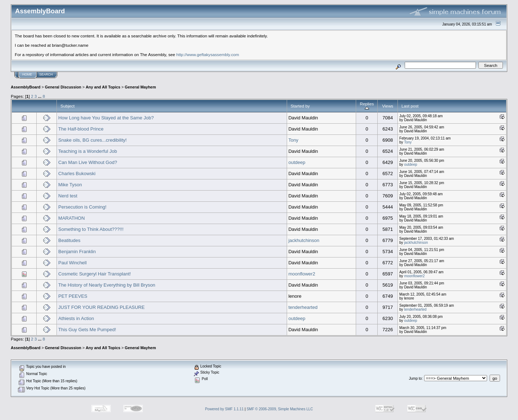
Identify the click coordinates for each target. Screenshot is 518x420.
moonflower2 (302, 274)
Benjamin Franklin (77, 252)
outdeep (297, 162)
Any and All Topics (103, 87)
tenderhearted (303, 307)
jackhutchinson (304, 240)
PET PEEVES (73, 296)
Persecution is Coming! (82, 207)
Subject (67, 106)
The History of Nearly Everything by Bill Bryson (107, 285)
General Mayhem (140, 87)
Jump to (415, 378)
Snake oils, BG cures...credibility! (92, 140)
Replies (367, 106)
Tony (293, 140)
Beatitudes (69, 240)
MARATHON (71, 218)
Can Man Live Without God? (88, 162)
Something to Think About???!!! (91, 229)
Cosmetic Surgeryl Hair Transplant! (95, 274)
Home (27, 74)
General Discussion (63, 87)
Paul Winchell (72, 263)
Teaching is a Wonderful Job (88, 151)
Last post (410, 106)
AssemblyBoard (26, 87)
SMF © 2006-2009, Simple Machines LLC (280, 409)
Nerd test (68, 196)
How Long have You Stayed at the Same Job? (106, 118)
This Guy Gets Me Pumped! (87, 330)
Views (388, 106)
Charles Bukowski (77, 174)
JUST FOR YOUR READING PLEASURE (101, 307)
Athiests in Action (76, 318)
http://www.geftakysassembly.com (208, 54)
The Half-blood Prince (81, 129)
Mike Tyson (70, 185)
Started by (300, 106)
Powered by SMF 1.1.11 (224, 409)
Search (46, 74)
